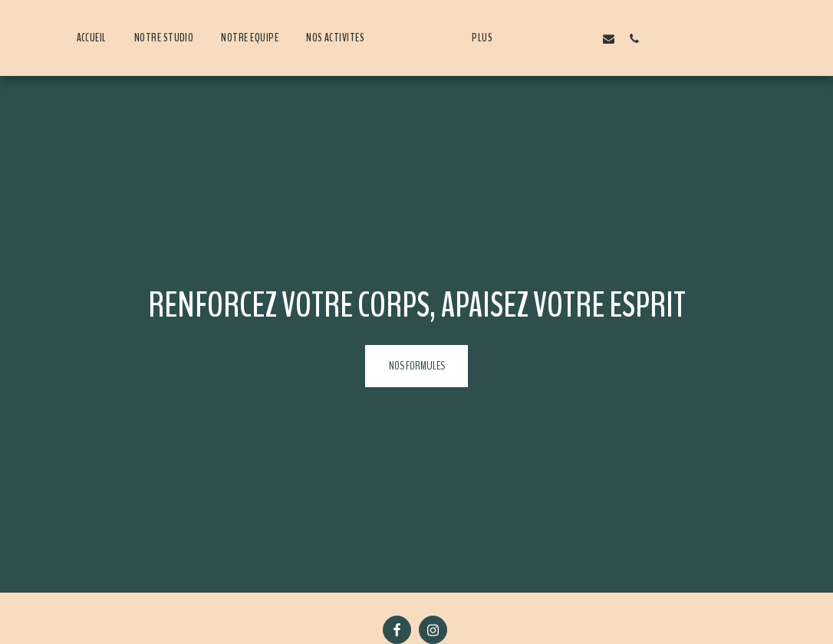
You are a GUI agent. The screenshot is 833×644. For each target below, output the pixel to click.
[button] (563, 38)
